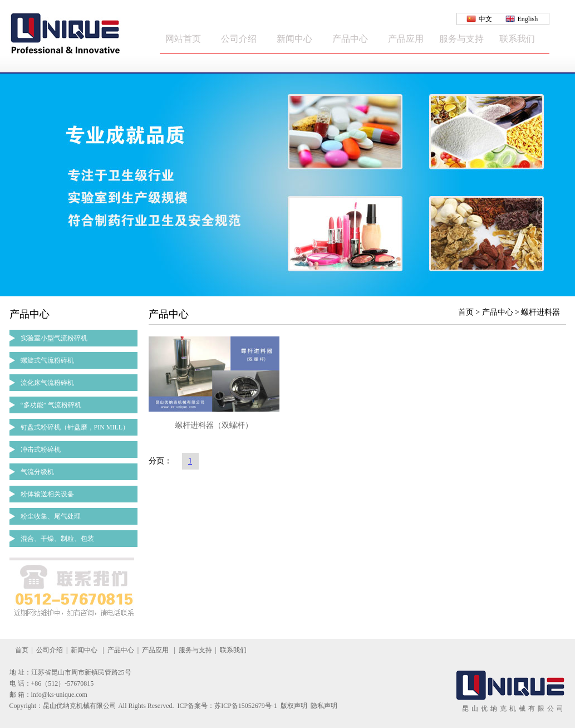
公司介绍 (239, 39)
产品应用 (406, 39)
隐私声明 (324, 706)
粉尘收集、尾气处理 (51, 516)
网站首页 (183, 39)
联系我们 (517, 39)
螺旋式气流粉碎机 (47, 360)
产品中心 (350, 39)
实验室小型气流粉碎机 (54, 338)
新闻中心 (294, 39)
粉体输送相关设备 (47, 494)
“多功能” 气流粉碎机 (51, 405)
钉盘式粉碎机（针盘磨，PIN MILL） (75, 427)
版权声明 (294, 706)
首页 (22, 650)
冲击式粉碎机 (41, 449)
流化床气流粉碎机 (47, 383)
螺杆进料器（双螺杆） (214, 425)
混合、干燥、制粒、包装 (57, 539)
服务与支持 (461, 39)
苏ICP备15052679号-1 (246, 706)
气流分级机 (37, 472)
